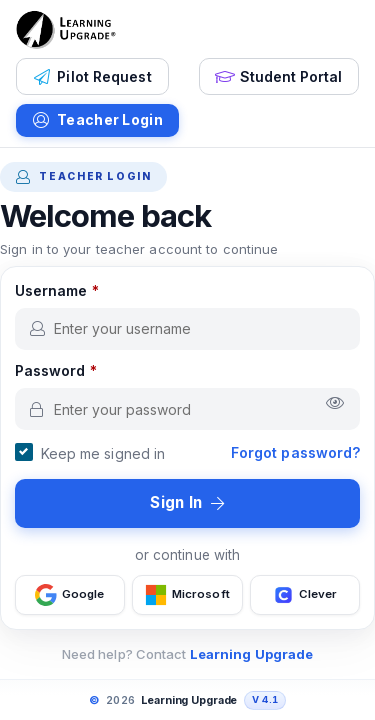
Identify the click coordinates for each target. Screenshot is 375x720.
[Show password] (335, 403)
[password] (188, 409)
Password (56, 370)
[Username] (188, 329)
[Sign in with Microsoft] (187, 595)
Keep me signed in (103, 453)
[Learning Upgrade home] (66, 30)
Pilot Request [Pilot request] (92, 77)
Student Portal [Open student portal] (279, 77)
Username (57, 290)
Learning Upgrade (252, 654)
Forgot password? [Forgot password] (296, 452)
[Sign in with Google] (70, 595)
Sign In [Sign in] (187, 502)
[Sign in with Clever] (305, 595)
